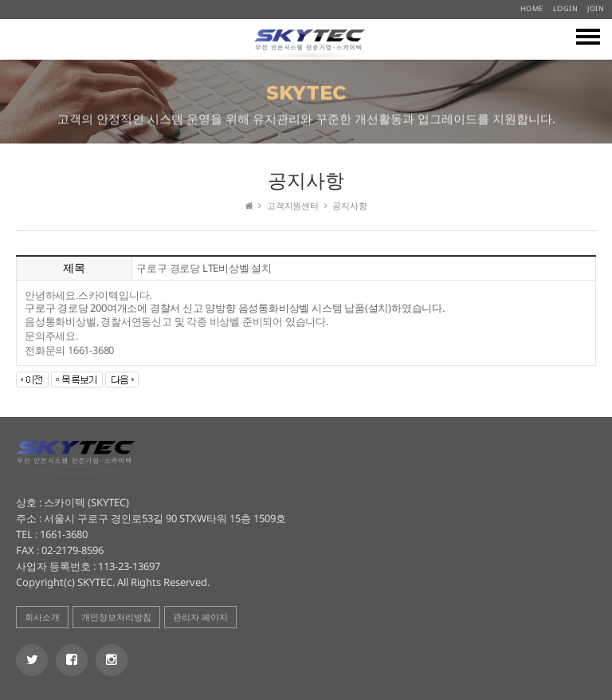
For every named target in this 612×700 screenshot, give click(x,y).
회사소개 (42, 617)
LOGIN (566, 8)
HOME (532, 8)
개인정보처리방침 (116, 617)
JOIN (596, 8)
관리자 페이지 (200, 617)
